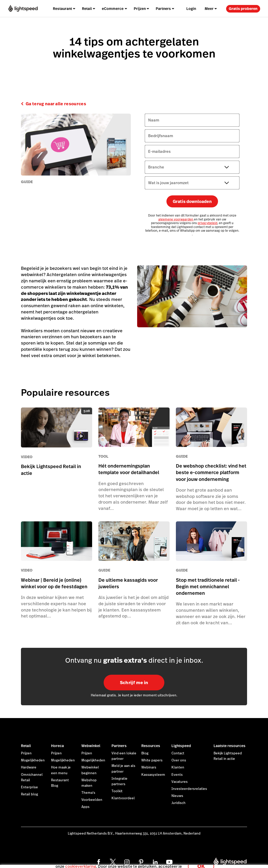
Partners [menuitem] (163, 9)
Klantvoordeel (123, 798)
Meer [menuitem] (209, 9)
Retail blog (29, 794)
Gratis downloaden (192, 202)
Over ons (179, 760)
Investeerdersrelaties (189, 789)
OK (201, 861)
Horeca (57, 746)
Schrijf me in (134, 683)
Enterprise (29, 787)
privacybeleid (207, 223)
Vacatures (180, 782)
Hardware (29, 767)
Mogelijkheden (33, 760)
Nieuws (177, 796)
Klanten (178, 767)
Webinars (149, 767)
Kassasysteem (153, 775)
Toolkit (117, 791)
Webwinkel (91, 746)
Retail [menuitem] (87, 9)
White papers (152, 760)
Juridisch (178, 803)
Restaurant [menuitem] (62, 9)
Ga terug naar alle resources (56, 104)
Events (177, 775)
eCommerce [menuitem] (113, 9)
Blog (145, 753)
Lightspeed (181, 746)
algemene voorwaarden (176, 219)
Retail (26, 746)
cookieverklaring (81, 861)
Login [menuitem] (191, 9)
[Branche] (192, 167)
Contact (178, 753)
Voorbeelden (92, 800)
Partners (119, 746)
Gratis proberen (243, 9)
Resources (151, 746)
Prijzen (140, 9)
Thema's (88, 793)
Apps (85, 807)
